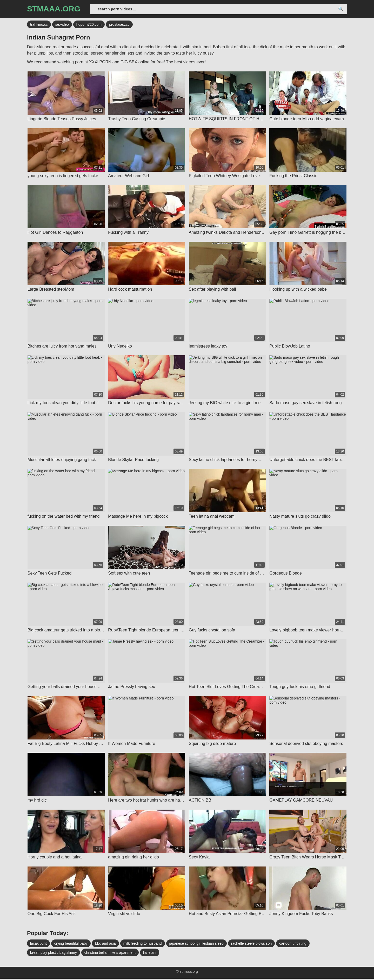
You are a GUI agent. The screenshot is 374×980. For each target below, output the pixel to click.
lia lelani (150, 954)
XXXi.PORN (100, 62)
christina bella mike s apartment (110, 954)
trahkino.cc (39, 25)
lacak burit (38, 945)
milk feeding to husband (143, 945)
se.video (62, 25)
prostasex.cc (119, 25)
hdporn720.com (89, 25)
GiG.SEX (129, 62)
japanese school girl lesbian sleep (196, 945)
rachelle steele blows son (251, 945)
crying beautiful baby (71, 945)
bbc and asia (105, 945)
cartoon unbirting (293, 945)
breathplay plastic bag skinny (54, 954)
